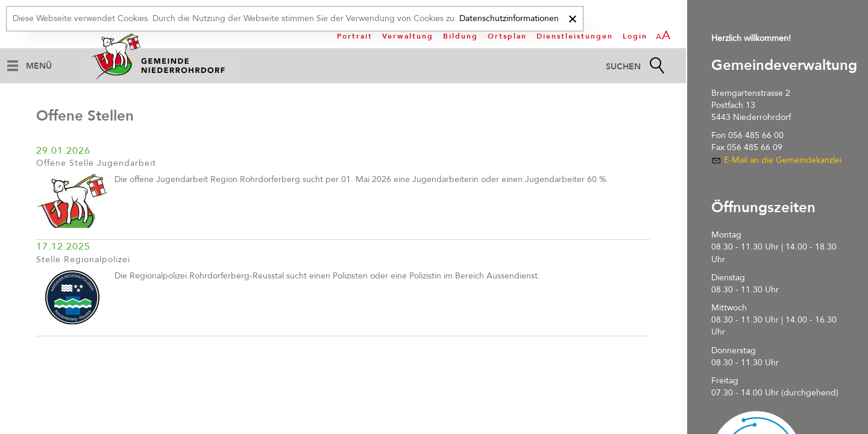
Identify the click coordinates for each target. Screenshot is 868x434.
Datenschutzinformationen (509, 18)
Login (635, 36)
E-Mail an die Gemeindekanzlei (783, 160)
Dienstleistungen (575, 36)
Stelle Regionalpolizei (83, 259)
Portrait (355, 36)
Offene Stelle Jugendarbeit (96, 163)
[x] (572, 17)
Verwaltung (408, 36)
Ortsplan (507, 36)
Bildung (461, 36)
